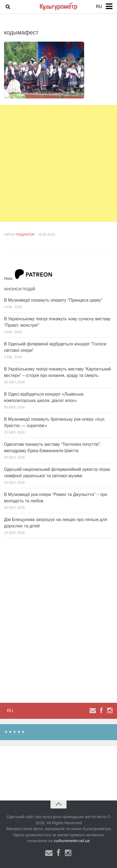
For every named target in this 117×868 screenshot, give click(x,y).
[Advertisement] (58, 163)
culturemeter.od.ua (72, 841)
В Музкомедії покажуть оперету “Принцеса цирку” (53, 300)
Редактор (26, 234)
